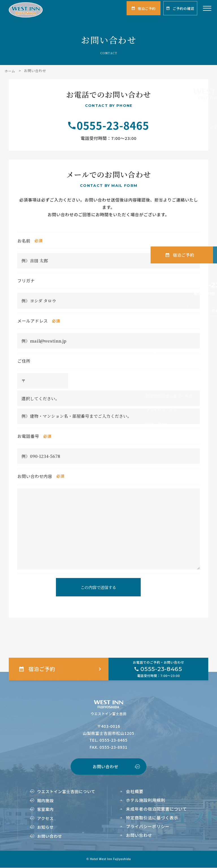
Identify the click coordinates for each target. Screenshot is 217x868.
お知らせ (45, 827)
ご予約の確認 (183, 8)
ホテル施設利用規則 (146, 800)
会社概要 (135, 792)
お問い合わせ (106, 767)
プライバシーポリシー (148, 826)
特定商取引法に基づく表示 (152, 818)
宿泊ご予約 (147, 8)
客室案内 (45, 809)
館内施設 (45, 800)
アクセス (45, 818)
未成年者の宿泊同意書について (157, 809)
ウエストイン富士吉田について (66, 792)
